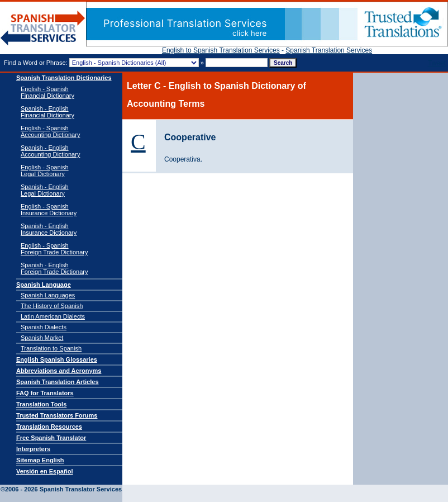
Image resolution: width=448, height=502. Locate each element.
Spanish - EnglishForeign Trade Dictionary (54, 268)
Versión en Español (44, 471)
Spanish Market (42, 338)
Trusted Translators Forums (57, 415)
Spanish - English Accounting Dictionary (50, 151)
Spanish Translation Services (329, 50)
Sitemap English (40, 460)
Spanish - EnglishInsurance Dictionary (49, 229)
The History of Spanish (52, 306)
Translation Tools (41, 404)
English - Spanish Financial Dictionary (47, 92)
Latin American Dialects (53, 316)
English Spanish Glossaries (57, 359)
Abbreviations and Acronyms (59, 371)
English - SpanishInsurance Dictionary (49, 210)
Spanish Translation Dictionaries (64, 78)
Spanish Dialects (44, 327)
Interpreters (33, 449)
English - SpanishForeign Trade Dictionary (54, 249)
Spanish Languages (48, 295)
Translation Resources (49, 427)
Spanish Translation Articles (58, 382)
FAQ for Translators (45, 393)
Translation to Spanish (51, 348)
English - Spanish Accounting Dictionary (50, 131)
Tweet (437, 63)
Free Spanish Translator (51, 438)
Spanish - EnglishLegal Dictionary (45, 190)
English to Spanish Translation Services (221, 50)
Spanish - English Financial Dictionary (47, 112)
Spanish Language (44, 285)
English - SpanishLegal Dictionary (45, 171)
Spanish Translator (43, 28)
